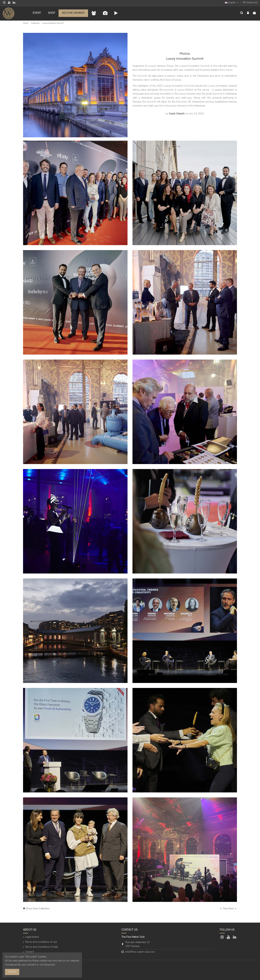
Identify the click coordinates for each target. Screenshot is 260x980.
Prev (224, 909)
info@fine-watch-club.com (140, 952)
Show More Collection (36, 909)
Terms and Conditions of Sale (41, 947)
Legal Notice (32, 937)
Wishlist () (250, 3)
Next (233, 909)
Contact (29, 952)
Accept (12, 972)
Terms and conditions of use (41, 942)
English (232, 3)
